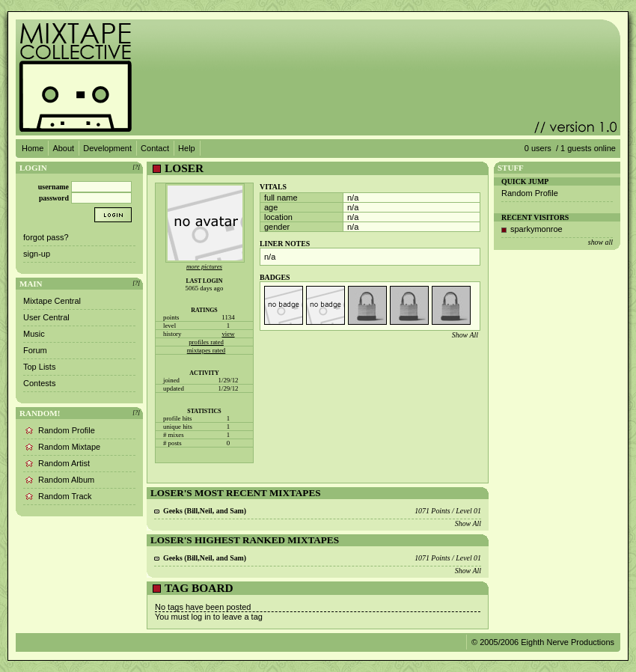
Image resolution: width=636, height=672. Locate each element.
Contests (39, 383)
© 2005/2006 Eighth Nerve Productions (543, 642)
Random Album (66, 480)
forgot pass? (46, 237)
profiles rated (206, 342)
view (228, 334)
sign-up (37, 254)
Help (187, 148)
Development (107, 148)
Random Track (65, 496)
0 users (538, 148)
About (63, 148)
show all (600, 242)
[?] (136, 167)
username (53, 187)
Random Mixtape (69, 447)
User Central (46, 317)
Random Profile (67, 430)
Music (34, 334)
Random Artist (64, 463)
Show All (465, 335)
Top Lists (39, 367)
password (54, 198)
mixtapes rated (207, 350)
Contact (155, 148)
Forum (35, 350)
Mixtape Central (52, 301)
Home (33, 148)
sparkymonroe (536, 229)
